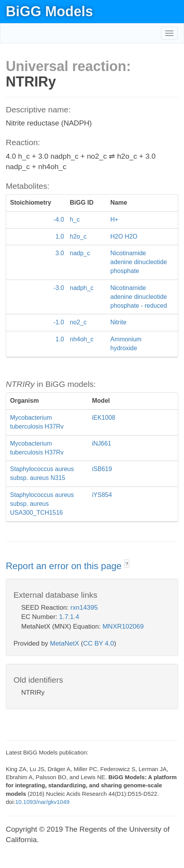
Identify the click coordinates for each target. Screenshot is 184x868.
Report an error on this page (65, 566)
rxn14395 (84, 608)
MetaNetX (65, 643)
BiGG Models (49, 11)
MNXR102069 (123, 626)
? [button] (127, 564)
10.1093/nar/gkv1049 (42, 802)
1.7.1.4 (69, 617)
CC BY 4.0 (98, 643)
